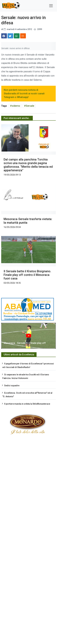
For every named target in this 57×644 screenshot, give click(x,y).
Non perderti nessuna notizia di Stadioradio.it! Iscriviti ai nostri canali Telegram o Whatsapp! (24, 94)
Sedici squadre (12, 386)
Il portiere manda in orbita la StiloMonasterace (27, 404)
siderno (16, 106)
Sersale (30, 106)
